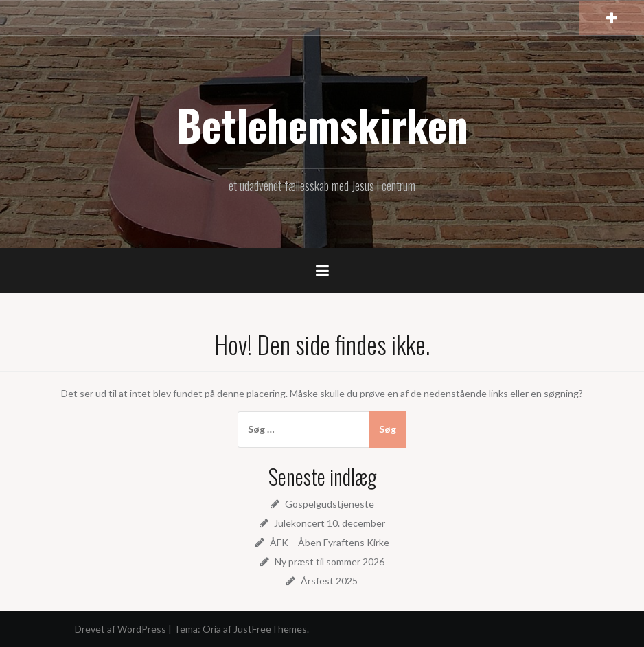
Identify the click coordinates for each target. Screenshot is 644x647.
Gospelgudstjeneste (330, 504)
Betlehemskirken (322, 124)
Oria (212, 629)
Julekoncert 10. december (330, 523)
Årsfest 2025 (329, 581)
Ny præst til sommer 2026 (330, 561)
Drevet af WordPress (120, 629)
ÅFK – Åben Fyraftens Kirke (330, 542)
